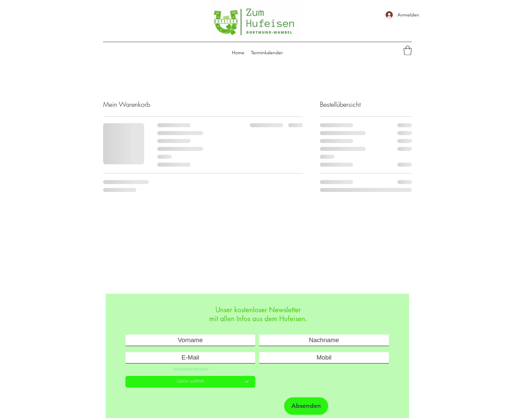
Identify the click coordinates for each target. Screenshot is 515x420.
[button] (408, 50)
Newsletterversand (190, 369)
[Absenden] (306, 406)
